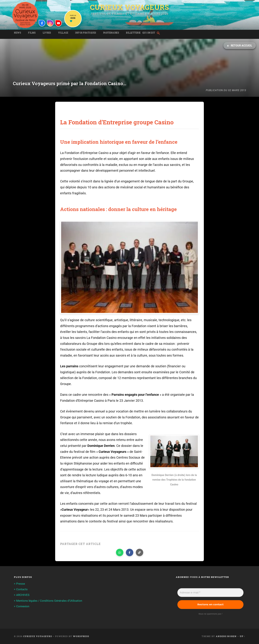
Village (63, 33)
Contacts (22, 589)
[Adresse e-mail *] (210, 593)
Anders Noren (226, 636)
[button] (159, 33)
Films (32, 33)
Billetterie (133, 33)
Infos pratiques (86, 33)
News (17, 33)
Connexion (23, 606)
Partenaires (111, 33)
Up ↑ (242, 636)
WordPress (81, 636)
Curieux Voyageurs (129, 7)
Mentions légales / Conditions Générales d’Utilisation (49, 601)
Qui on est (149, 33)
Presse (21, 584)
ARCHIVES (23, 595)
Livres (47, 33)
